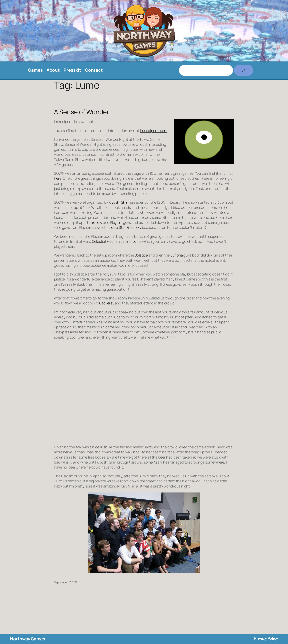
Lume (137, 241)
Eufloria (176, 255)
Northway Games (27, 639)
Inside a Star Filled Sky (123, 227)
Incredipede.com (154, 131)
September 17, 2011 (65, 582)
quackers (104, 303)
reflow (97, 222)
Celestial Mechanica (108, 241)
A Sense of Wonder (82, 112)
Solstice (141, 255)
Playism (116, 222)
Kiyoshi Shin (119, 202)
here (58, 178)
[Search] (244, 70)
